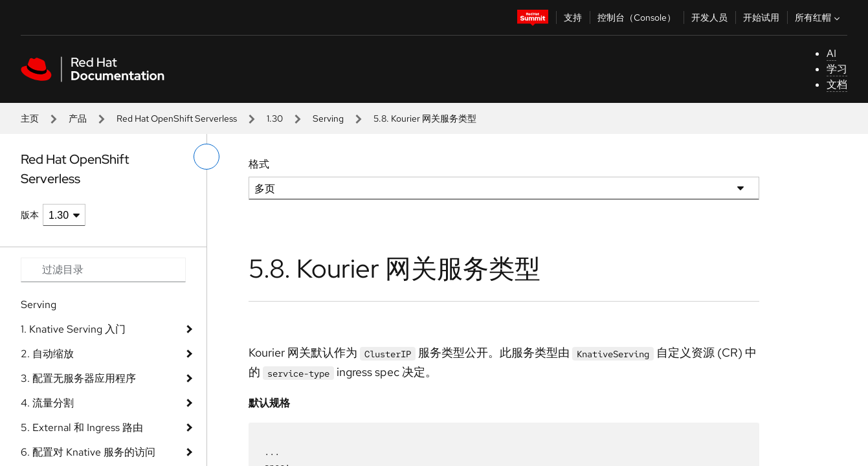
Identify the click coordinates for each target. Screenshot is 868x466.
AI (831, 53)
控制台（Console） (637, 17)
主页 (30, 118)
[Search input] (103, 270)
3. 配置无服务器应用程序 (78, 378)
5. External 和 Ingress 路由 (82, 427)
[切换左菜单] (206, 157)
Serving (328, 118)
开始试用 (761, 17)
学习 (837, 69)
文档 (837, 84)
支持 (573, 17)
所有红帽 (819, 17)
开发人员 (709, 17)
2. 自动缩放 (47, 354)
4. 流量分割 (47, 403)
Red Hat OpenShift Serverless (177, 118)
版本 (30, 215)
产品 (78, 118)
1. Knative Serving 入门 (73, 329)
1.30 (275, 118)
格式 (259, 164)
